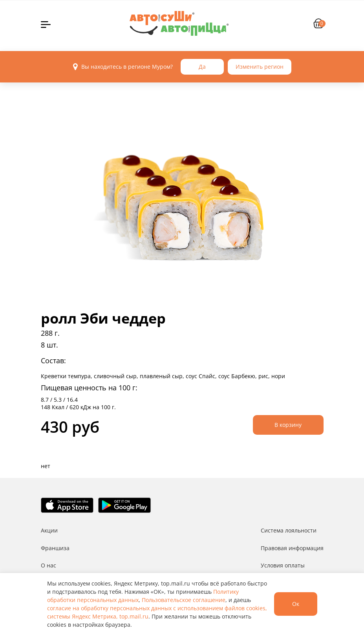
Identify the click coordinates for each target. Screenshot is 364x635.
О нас (48, 565)
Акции (49, 530)
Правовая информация (292, 548)
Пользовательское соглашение (184, 600)
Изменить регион (260, 67)
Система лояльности (289, 530)
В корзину (288, 425)
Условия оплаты (283, 565)
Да (202, 67)
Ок (296, 604)
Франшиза (55, 548)
